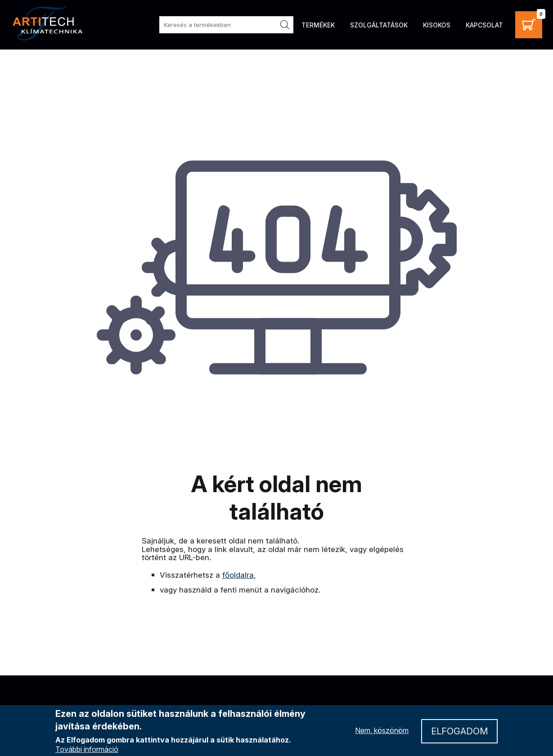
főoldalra (238, 575)
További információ (87, 749)
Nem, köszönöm (382, 730)
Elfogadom (459, 731)
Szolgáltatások (379, 25)
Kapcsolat (484, 25)
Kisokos (437, 25)
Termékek (318, 25)
